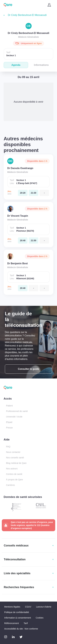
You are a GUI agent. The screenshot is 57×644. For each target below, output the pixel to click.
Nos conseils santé (15, 458)
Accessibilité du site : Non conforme (21, 629)
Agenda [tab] (16, 65)
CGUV (28, 607)
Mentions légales (12, 607)
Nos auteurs (12, 469)
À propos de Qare (15, 480)
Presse (9, 428)
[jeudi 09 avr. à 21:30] (34, 193)
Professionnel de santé (17, 411)
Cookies (40, 618)
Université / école (14, 417)
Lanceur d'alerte (44, 607)
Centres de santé (14, 474)
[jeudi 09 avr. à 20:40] (23, 240)
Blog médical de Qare (16, 463)
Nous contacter (13, 452)
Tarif (26, 623)
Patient (9, 406)
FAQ (8, 447)
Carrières (10, 485)
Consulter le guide (29, 369)
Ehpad (9, 422)
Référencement (12, 623)
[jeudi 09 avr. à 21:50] (34, 240)
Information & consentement (18, 618)
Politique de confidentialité (17, 612)
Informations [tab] (41, 65)
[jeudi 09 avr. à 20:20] (23, 193)
